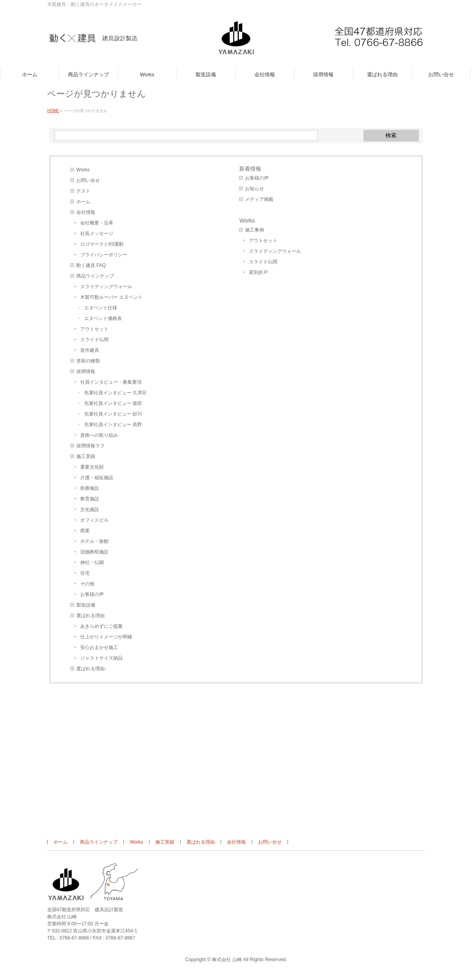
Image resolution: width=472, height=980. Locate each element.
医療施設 (90, 488)
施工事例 (254, 230)
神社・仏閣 (92, 563)
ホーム (83, 202)
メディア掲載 (259, 199)
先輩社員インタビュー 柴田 (113, 403)
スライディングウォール (106, 287)
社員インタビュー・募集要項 (111, 382)
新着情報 (250, 169)
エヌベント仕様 (101, 308)
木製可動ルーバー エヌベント (112, 297)
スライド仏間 (94, 340)
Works (83, 170)
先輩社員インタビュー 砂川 (113, 414)
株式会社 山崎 (227, 960)
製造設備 (86, 605)
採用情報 (86, 371)
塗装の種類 (88, 361)
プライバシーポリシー (104, 255)
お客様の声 (92, 594)
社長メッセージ (97, 234)
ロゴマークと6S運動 (102, 244)
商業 (85, 531)
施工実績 (86, 456)
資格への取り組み (99, 435)
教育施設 (90, 499)
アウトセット (94, 329)
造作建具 (90, 350)
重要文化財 (92, 467)
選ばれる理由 (90, 616)
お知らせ (254, 189)
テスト (83, 191)
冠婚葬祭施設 (94, 552)
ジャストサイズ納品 (101, 658)
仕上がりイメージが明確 (106, 637)
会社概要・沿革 (97, 223)
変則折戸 (258, 272)
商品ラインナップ (95, 276)
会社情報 (86, 212)
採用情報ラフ (90, 446)
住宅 (85, 573)
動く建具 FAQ (91, 265)
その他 (87, 584)
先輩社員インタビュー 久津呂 (115, 393)
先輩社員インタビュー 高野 (113, 425)
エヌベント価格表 (103, 318)
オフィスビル (94, 520)
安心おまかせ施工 (99, 647)
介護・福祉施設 (97, 478)
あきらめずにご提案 (101, 626)
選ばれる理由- (91, 669)
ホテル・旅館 (94, 541)
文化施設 (90, 509)
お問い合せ (88, 180)
